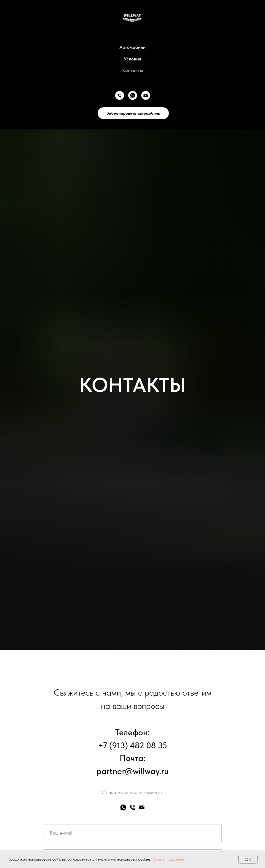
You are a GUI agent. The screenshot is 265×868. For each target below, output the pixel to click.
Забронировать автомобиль (133, 113)
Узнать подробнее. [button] (169, 859)
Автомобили (132, 47)
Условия (132, 59)
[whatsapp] (133, 95)
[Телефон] (120, 95)
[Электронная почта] (146, 95)
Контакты (133, 70)
